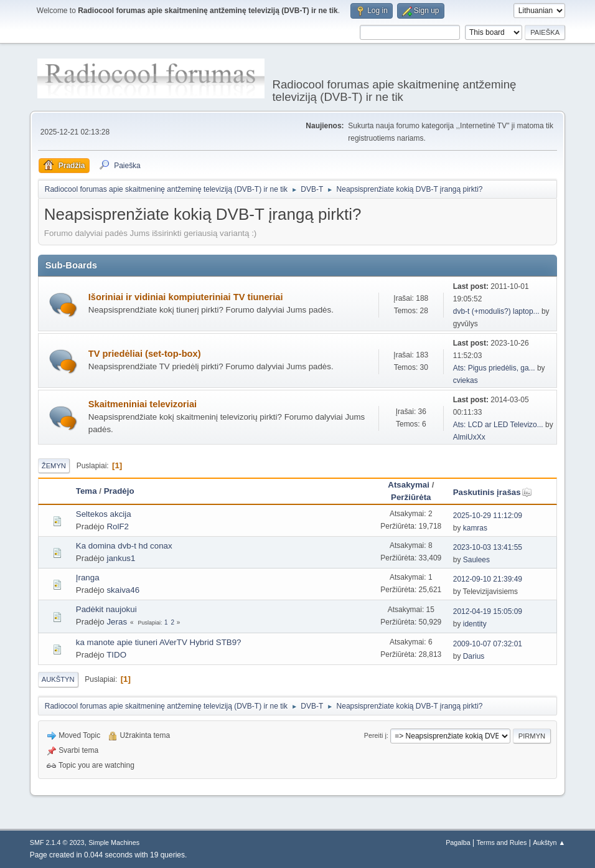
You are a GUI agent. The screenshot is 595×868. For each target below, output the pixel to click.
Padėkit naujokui (106, 609)
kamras (475, 528)
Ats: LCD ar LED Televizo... (498, 425)
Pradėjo (119, 491)
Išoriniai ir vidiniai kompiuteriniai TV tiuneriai (186, 297)
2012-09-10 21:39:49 (488, 579)
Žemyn (54, 466)
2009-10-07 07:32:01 (488, 644)
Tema (87, 491)
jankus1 (121, 558)
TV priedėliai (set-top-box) (145, 354)
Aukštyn (58, 679)
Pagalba (458, 842)
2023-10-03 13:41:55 (488, 547)
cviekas (466, 380)
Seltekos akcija (104, 514)
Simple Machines (114, 842)
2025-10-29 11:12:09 (488, 516)
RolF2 (118, 526)
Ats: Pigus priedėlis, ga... (494, 368)
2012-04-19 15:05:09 (488, 611)
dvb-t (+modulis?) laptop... (496, 311)
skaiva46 (123, 590)
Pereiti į (375, 735)
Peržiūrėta (411, 497)
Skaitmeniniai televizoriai (143, 404)
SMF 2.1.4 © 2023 (57, 842)
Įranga (88, 578)
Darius (474, 656)
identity (475, 624)
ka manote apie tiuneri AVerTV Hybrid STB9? (159, 642)
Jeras (117, 622)
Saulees (476, 560)
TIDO (116, 655)
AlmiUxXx (469, 437)
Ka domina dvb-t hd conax (124, 546)
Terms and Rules (501, 842)
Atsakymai (409, 485)
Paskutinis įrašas (493, 492)
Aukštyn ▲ (549, 842)
